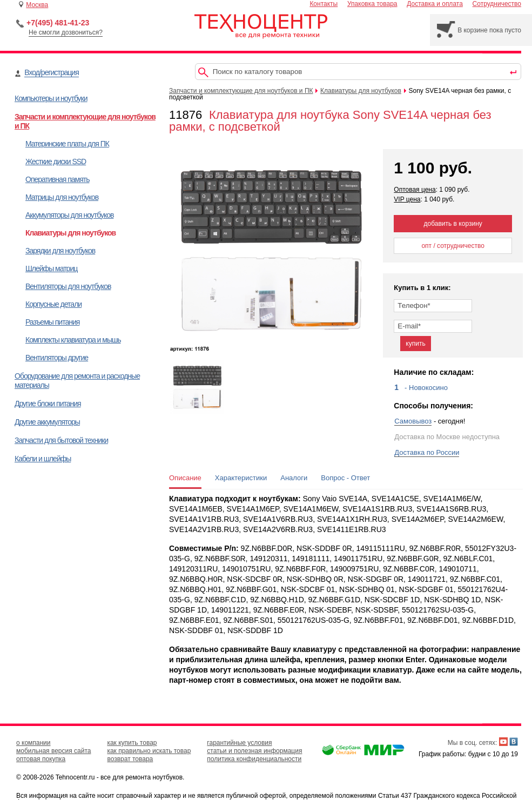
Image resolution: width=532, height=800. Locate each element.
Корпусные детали (53, 304)
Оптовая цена (415, 190)
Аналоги (294, 478)
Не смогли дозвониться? (66, 32)
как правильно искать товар (149, 751)
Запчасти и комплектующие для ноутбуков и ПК (241, 91)
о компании (33, 743)
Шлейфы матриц (51, 268)
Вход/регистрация (51, 72)
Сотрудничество (497, 4)
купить (415, 344)
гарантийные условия (239, 743)
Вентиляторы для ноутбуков (68, 286)
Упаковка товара (372, 4)
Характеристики (241, 478)
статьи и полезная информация (254, 751)
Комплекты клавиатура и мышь (73, 340)
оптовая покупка (41, 759)
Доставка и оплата (435, 4)
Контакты (324, 4)
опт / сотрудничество (453, 246)
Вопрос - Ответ (345, 478)
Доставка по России (427, 452)
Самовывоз (413, 421)
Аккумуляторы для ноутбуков (69, 215)
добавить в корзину (453, 224)
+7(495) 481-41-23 (58, 23)
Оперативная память (57, 179)
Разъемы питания (52, 322)
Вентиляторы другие (57, 358)
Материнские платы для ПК (67, 144)
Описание (185, 478)
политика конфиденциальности (254, 759)
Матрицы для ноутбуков (62, 197)
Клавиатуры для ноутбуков (70, 233)
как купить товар (132, 743)
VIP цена (407, 199)
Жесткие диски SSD (56, 162)
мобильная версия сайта (53, 751)
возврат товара (130, 759)
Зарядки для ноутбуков (60, 251)
